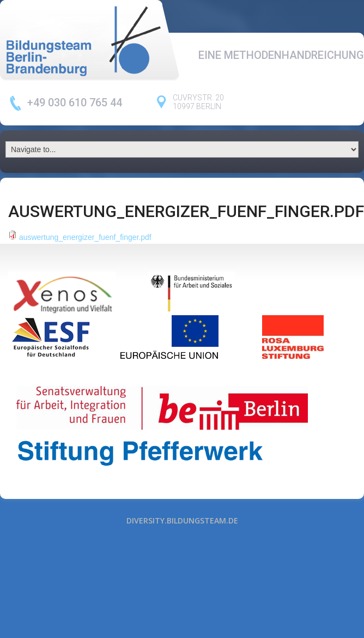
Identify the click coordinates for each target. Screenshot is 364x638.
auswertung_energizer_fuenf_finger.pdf (85, 237)
